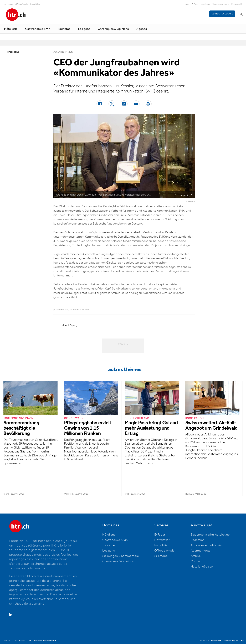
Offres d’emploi (165, 551)
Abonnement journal (221, 4)
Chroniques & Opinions (113, 29)
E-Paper (195, 4)
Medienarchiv (237, 4)
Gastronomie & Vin (38, 29)
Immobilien (35, 4)
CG (29, 640)
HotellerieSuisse (202, 567)
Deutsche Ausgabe (222, 14)
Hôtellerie (11, 29)
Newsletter (205, 4)
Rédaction (198, 540)
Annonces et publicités (206, 545)
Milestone (161, 556)
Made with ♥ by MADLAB (233, 640)
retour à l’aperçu (70, 325)
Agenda (142, 29)
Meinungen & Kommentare (121, 556)
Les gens (84, 29)
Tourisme (64, 29)
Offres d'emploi (22, 4)
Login (187, 4)
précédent (13, 52)
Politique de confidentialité (45, 640)
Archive (196, 556)
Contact (196, 561)
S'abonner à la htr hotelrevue (210, 535)
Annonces (9, 4)
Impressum (20, 640)
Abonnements (201, 551)
